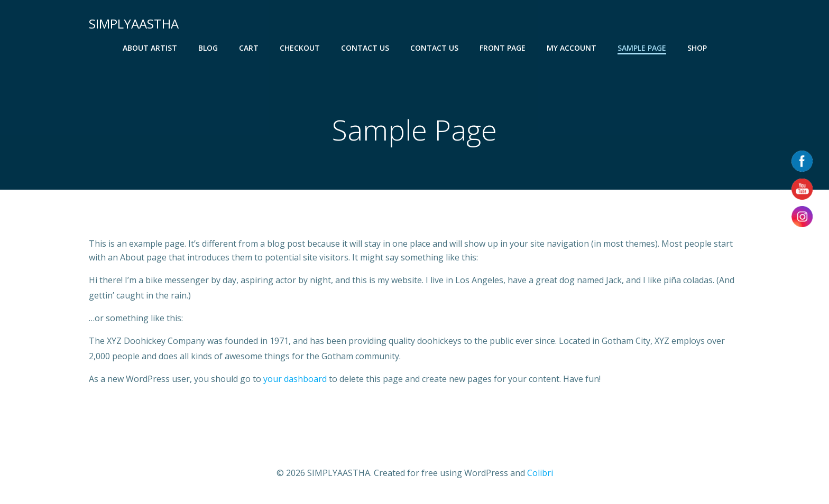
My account (572, 48)
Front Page (503, 48)
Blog (208, 48)
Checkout (300, 48)
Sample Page (642, 48)
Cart (249, 48)
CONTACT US (365, 48)
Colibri (540, 473)
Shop (697, 48)
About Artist (150, 48)
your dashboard (295, 379)
